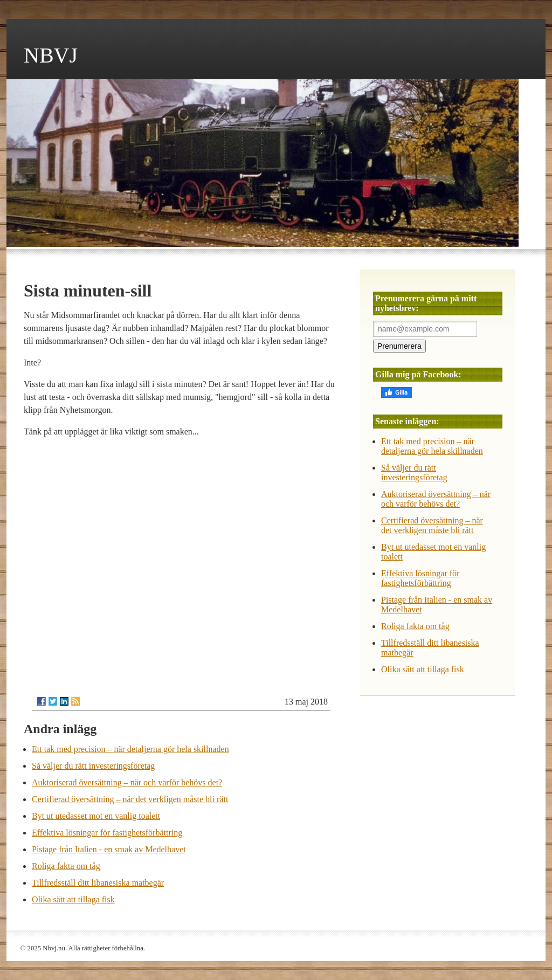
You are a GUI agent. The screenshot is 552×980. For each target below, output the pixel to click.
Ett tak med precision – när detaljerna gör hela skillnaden (130, 749)
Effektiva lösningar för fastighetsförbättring (107, 833)
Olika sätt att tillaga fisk (73, 899)
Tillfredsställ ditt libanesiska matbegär (98, 883)
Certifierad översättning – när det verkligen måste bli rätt (130, 799)
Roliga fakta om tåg (66, 866)
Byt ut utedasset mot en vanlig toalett (96, 816)
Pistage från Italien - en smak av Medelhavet (109, 849)
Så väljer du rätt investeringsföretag (93, 766)
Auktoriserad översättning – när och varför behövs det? (127, 782)
